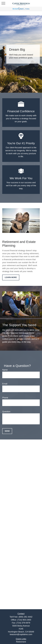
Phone (5, 398)
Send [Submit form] (7, 431)
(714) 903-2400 (24, 620)
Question (6, 412)
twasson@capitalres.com (21, 634)
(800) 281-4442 (25, 617)
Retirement (21, 642)
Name (5, 370)
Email (5, 384)
